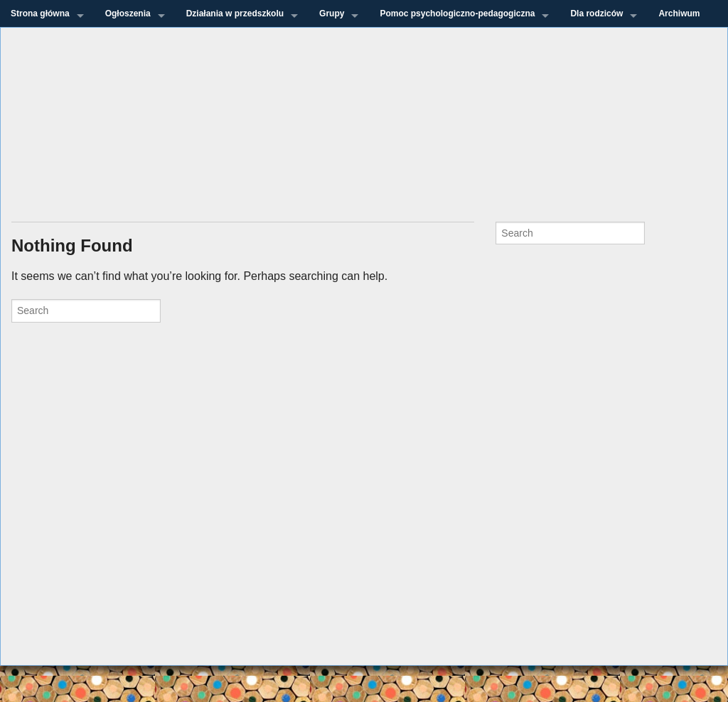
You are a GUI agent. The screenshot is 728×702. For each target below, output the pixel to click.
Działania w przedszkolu (235, 13)
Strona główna (40, 13)
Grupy (332, 13)
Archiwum (679, 13)
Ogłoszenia (128, 13)
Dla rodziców (596, 13)
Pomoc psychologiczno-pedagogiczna (457, 13)
